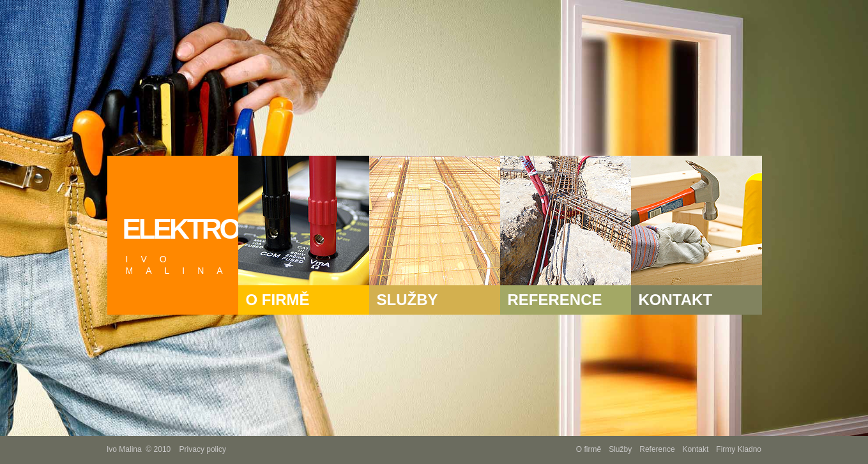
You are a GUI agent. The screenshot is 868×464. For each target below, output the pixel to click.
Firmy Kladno (739, 449)
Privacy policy (203, 449)
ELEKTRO (180, 245)
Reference (657, 449)
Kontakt (696, 449)
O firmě (589, 449)
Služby (620, 449)
